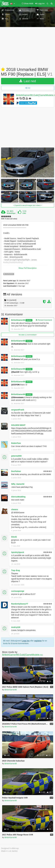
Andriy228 (16, 627)
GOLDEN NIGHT (18, 425)
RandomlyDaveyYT (20, 604)
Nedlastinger (11, 213)
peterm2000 (16, 456)
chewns (15, 509)
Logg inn (26, 641)
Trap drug (16, 570)
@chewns (16, 359)
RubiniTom (16, 443)
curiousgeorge (18, 591)
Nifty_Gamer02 (18, 484)
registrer (38, 641)
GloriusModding (18, 497)
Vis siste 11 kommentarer (27, 335)
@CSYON (15, 385)
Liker (24, 213)
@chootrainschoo (19, 344)
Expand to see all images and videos (28, 205)
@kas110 (15, 372)
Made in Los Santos (9, 851)
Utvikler (29, 320)
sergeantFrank (18, 410)
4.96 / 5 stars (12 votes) (9, 219)
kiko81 (14, 537)
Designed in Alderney (10, 848)
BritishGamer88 (18, 320)
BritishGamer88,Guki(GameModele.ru (22, 655)
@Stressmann (17, 397)
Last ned (28, 81)
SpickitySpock (18, 552)
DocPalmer (16, 471)
